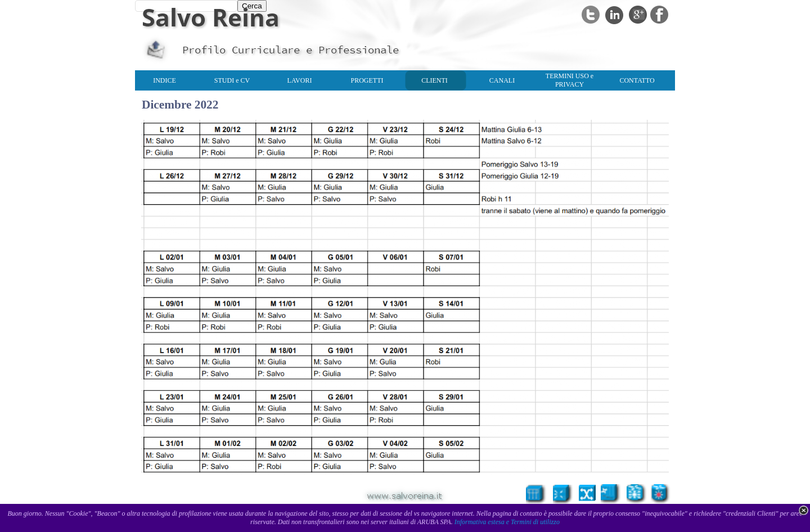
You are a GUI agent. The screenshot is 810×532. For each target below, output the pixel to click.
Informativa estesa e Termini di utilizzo (507, 522)
